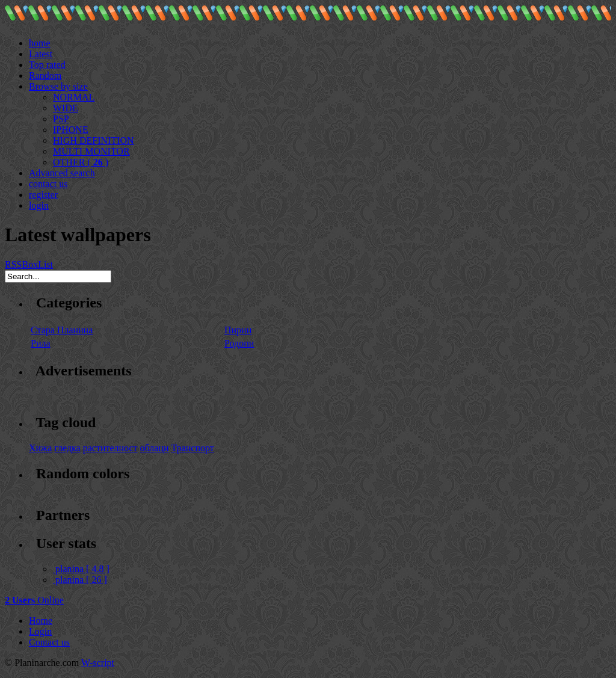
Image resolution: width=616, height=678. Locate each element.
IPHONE (71, 130)
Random (45, 76)
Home (41, 621)
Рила (41, 343)
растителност (110, 448)
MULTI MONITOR (91, 151)
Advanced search (62, 173)
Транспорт (193, 448)
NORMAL (74, 97)
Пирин (238, 330)
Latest (41, 54)
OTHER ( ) (81, 162)
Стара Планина (62, 330)
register (43, 195)
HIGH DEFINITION (94, 140)
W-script (98, 663)
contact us (48, 184)
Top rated (47, 65)
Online (34, 600)
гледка (67, 448)
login (39, 205)
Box (30, 264)
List (45, 264)
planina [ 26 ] (80, 580)
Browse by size (58, 86)
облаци (155, 448)
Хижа (40, 448)
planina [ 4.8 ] (81, 569)
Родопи (239, 343)
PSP (61, 119)
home (40, 43)
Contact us (49, 642)
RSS (13, 264)
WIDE (66, 108)
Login (40, 631)
